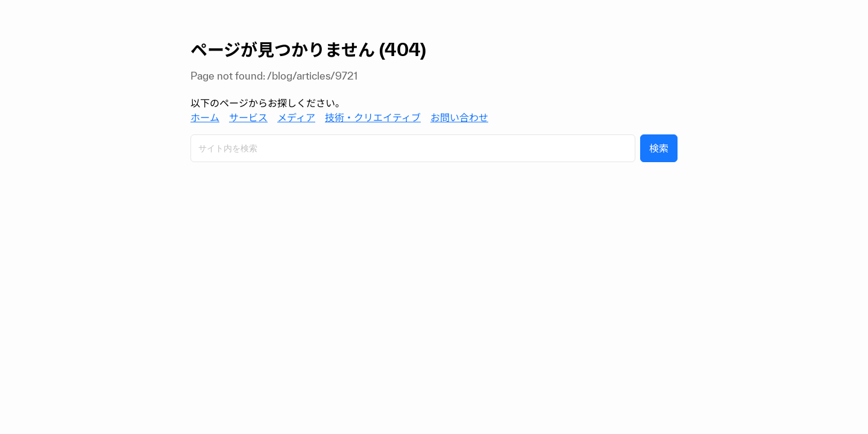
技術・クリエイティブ (373, 117)
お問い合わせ (459, 117)
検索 (659, 148)
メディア (296, 117)
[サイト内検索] (413, 148)
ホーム (205, 117)
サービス (248, 117)
